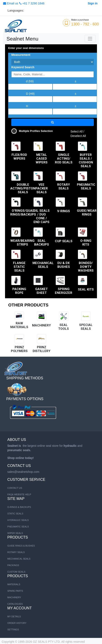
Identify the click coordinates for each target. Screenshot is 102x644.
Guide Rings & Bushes (21, 546)
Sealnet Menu (22, 39)
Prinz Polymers (19, 349)
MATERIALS (14, 584)
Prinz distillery (42, 349)
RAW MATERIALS (19, 325)
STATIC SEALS (15, 514)
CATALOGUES (15, 604)
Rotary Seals (16, 552)
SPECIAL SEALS (86, 327)
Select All (77, 131)
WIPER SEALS (15, 533)
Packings (13, 565)
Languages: (16, 11)
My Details (14, 616)
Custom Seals (16, 572)
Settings (13, 630)
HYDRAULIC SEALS (18, 520)
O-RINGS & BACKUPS (19, 507)
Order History (17, 623)
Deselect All (78, 136)
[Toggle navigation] (90, 39)
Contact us (15, 488)
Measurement (21, 55)
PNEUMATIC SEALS (18, 527)
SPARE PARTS (15, 591)
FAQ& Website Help (19, 494)
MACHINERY (41, 325)
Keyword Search (23, 67)
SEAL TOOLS (64, 327)
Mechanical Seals (19, 559)
